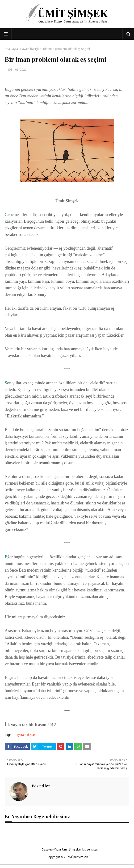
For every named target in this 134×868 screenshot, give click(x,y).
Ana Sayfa (11, 49)
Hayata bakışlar (31, 49)
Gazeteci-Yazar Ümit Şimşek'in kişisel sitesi (70, 849)
